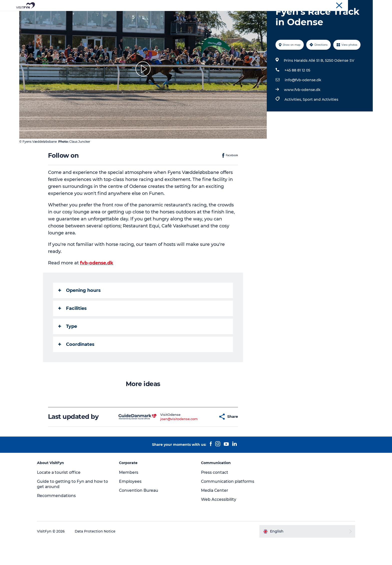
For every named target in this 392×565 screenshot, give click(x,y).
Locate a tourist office (63, 496)
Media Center (215, 514)
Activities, (293, 123)
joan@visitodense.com (167, 443)
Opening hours (80, 314)
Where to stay (248, 16)
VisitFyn (313, 5)
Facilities (73, 332)
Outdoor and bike (178, 16)
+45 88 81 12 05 (297, 94)
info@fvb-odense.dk (303, 104)
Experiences (142, 16)
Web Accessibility (219, 523)
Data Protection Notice (99, 555)
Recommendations (61, 519)
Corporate (331, 5)
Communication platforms (228, 505)
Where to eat (215, 16)
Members (131, 496)
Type (68, 350)
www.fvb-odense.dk (302, 113)
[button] (202, 440)
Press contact (215, 496)
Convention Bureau (358, 5)
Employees (132, 505)
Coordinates (77, 368)
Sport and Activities (320, 123)
